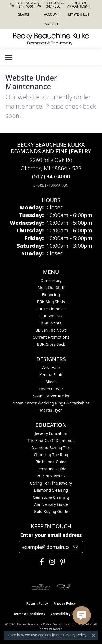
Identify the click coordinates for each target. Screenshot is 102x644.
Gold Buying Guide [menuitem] (51, 511)
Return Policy (37, 603)
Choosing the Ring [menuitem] (51, 455)
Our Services (51, 316)
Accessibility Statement (69, 614)
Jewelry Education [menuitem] (51, 433)
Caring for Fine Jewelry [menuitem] (51, 483)
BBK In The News (51, 330)
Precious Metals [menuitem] (51, 476)
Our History (51, 280)
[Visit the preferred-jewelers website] (64, 587)
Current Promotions (51, 337)
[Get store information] (51, 185)
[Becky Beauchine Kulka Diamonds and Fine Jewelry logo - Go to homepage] (51, 39)
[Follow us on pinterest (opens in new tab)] (61, 562)
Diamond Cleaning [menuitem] (51, 490)
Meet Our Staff (51, 287)
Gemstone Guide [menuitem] (51, 469)
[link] (24, 5)
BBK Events (51, 323)
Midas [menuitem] (51, 382)
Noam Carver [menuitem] (51, 389)
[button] (24, 14)
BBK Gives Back (51, 344)
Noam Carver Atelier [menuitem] (51, 396)
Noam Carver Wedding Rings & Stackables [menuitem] (51, 403)
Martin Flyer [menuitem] (51, 410)
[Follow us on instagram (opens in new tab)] (51, 562)
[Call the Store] (51, 176)
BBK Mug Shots (51, 302)
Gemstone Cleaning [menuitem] (51, 497)
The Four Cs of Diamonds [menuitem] (51, 440)
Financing (51, 295)
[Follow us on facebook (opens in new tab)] (40, 562)
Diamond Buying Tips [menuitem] (51, 447)
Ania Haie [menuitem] (51, 367)
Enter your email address (51, 535)
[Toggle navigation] (9, 57)
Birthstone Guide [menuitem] (51, 462)
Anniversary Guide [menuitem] (51, 504)
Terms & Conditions (29, 614)
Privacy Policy (64, 603)
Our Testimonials (51, 309)
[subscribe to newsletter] (76, 547)
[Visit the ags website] (41, 587)
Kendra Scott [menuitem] (51, 375)
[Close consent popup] (94, 635)
